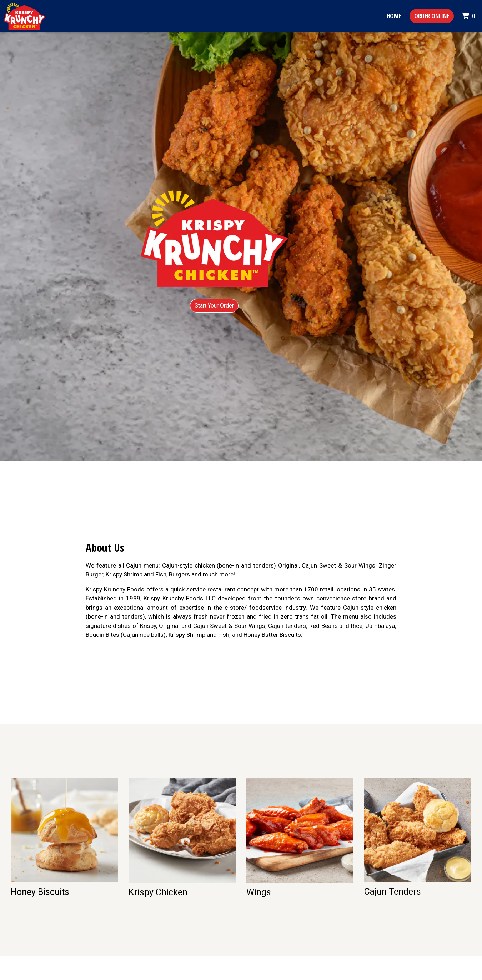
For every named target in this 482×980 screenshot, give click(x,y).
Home (394, 16)
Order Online (432, 16)
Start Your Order (214, 306)
